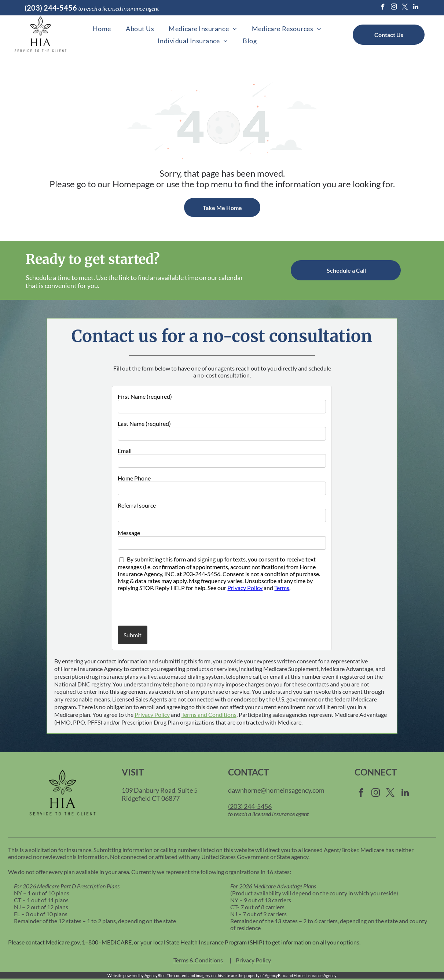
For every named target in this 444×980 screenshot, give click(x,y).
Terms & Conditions (198, 960)
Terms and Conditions (209, 714)
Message (129, 533)
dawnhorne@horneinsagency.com (276, 790)
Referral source (137, 505)
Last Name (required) (144, 423)
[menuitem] (102, 29)
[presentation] (161, 608)
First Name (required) (145, 396)
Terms (282, 588)
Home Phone (134, 478)
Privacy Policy (245, 588)
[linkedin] (416, 8)
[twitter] (405, 8)
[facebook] (383, 8)
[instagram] (394, 8)
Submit (133, 635)
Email (125, 451)
